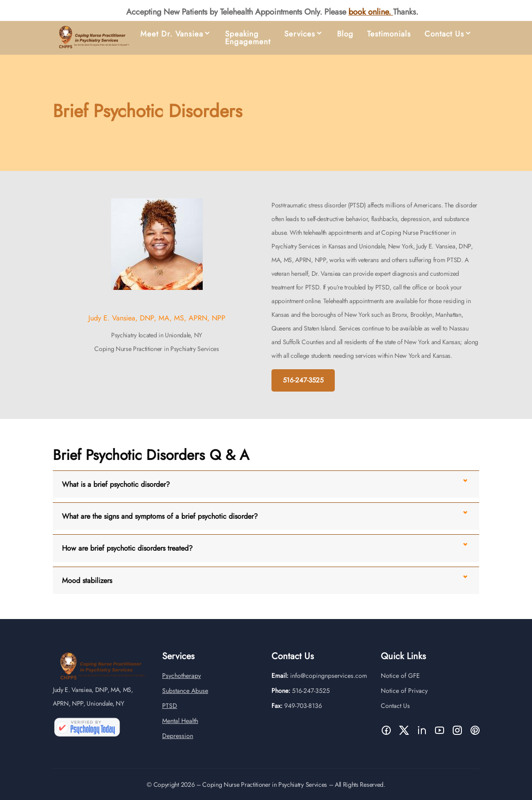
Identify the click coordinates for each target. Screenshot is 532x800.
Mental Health (180, 728)
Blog (345, 34)
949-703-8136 (303, 712)
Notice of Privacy (404, 697)
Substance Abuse (185, 697)
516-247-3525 (303, 380)
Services (300, 34)
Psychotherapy (182, 682)
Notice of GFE (400, 682)
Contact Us (444, 34)
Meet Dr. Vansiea (172, 34)
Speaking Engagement (248, 38)
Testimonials (389, 34)
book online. (371, 12)
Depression (178, 743)
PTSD (170, 712)
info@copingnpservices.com (329, 682)
